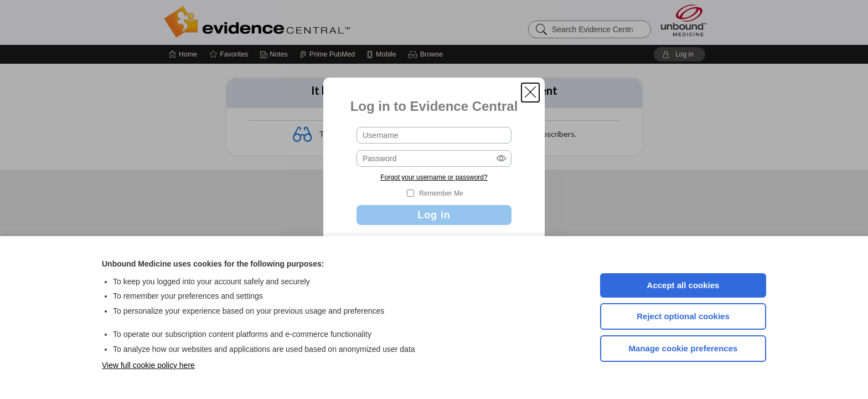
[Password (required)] (434, 158)
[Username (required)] (434, 135)
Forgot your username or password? (434, 177)
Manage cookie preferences (683, 348)
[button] (530, 93)
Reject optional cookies (683, 316)
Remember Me (441, 193)
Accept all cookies (683, 285)
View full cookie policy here (148, 365)
